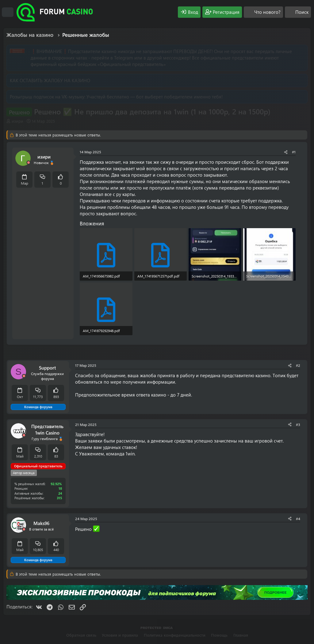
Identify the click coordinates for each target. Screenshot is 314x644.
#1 (294, 152)
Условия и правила (120, 635)
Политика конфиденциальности (175, 635)
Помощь (219, 635)
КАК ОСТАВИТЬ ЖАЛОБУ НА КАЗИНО (50, 80)
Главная (241, 635)
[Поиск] (298, 12)
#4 (298, 519)
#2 (298, 365)
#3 (298, 424)
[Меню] (8, 12)
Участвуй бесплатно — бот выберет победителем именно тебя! (155, 97)
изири (17, 121)
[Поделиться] (286, 152)
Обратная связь (81, 635)
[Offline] (29, 163)
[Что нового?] (263, 12)
